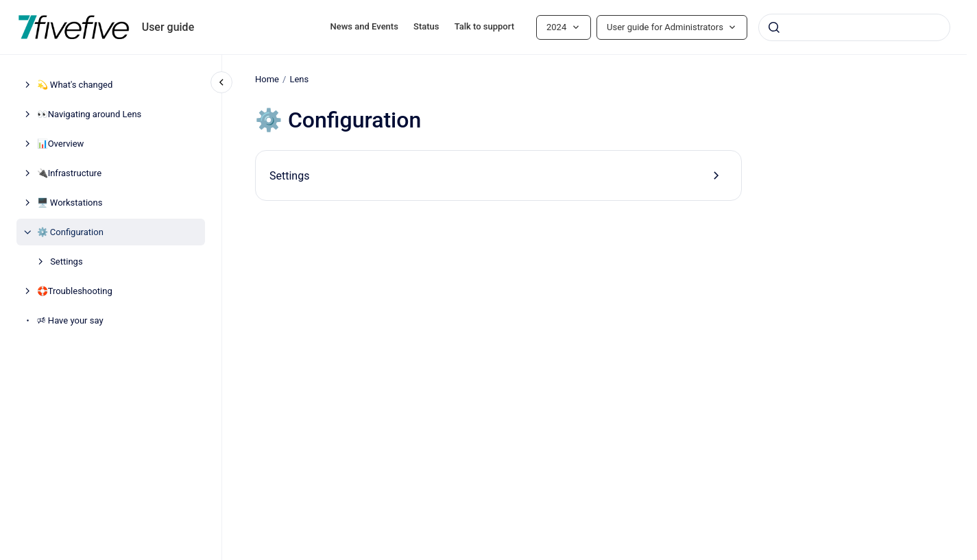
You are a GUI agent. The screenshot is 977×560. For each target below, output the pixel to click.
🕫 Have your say (70, 320)
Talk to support (484, 26)
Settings (66, 261)
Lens (299, 79)
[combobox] (854, 27)
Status (426, 26)
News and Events (364, 26)
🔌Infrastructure (69, 173)
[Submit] (774, 27)
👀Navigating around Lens (89, 114)
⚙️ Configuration (70, 232)
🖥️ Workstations (70, 203)
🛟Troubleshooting (75, 291)
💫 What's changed (75, 85)
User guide (168, 27)
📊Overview (61, 144)
